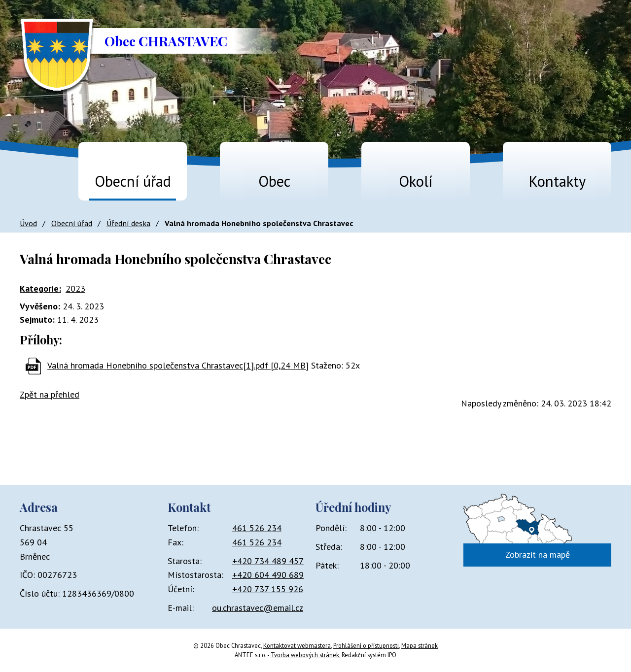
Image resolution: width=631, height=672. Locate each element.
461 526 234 (257, 528)
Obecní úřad (133, 181)
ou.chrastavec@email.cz (258, 608)
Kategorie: (40, 288)
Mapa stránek (420, 645)
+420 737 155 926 (268, 589)
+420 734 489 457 (268, 561)
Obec (274, 181)
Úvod (33, 177)
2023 (75, 288)
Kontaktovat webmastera (297, 645)
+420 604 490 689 (268, 575)
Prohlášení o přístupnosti (366, 645)
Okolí (416, 181)
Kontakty (557, 181)
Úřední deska (128, 223)
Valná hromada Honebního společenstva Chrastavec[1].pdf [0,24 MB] (178, 365)
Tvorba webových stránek (305, 655)
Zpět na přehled (50, 394)
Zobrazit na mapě (538, 554)
